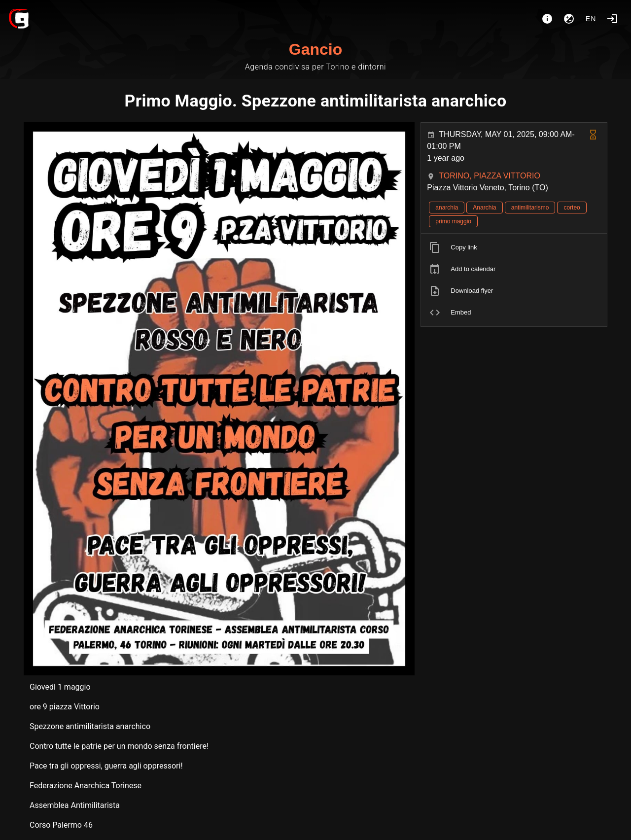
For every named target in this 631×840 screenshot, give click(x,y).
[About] (547, 19)
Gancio (315, 49)
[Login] (612, 19)
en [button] (591, 19)
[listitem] (514, 247)
